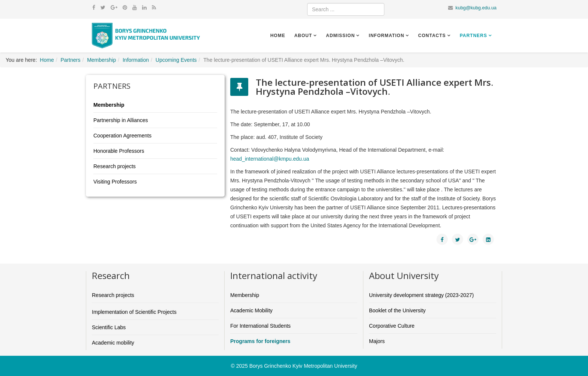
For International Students (260, 326)
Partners (473, 36)
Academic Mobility (251, 310)
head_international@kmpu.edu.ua (270, 159)
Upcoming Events (176, 60)
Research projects (115, 166)
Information (386, 36)
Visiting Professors (115, 182)
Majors (377, 341)
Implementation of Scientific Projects (134, 312)
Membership (101, 60)
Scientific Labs (109, 327)
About (303, 36)
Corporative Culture (392, 326)
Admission (340, 36)
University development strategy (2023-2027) (421, 295)
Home (278, 36)
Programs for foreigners (260, 341)
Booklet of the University (397, 310)
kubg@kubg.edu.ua (476, 8)
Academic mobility (113, 343)
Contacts (432, 36)
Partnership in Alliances (121, 120)
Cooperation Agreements (122, 136)
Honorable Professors (119, 151)
